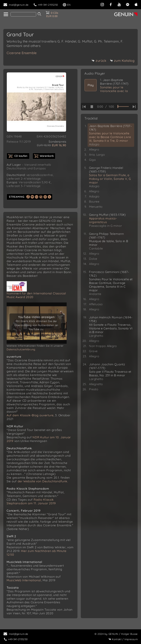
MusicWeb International (24, 580)
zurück (99, 61)
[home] (6, 14)
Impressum (123, 639)
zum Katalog (122, 61)
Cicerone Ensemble (22, 53)
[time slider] (123, 107)
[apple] (136, 4)
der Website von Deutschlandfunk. (43, 481)
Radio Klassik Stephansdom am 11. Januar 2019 (31, 501)
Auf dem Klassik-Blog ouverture (30, 415)
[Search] (23, 14)
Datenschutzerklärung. (21, 349)
